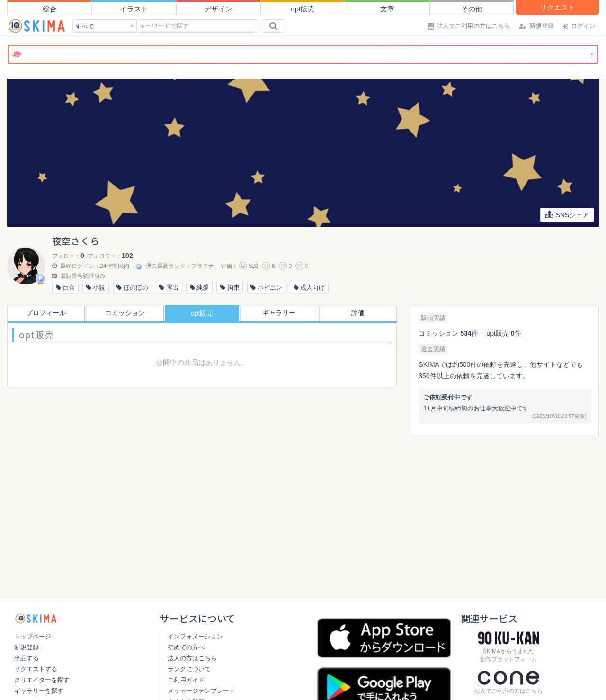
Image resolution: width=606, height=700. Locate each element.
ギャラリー (281, 313)
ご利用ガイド (186, 680)
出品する (27, 658)
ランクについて (189, 669)
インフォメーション (195, 636)
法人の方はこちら (192, 658)
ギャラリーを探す (39, 691)
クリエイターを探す (42, 680)
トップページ (33, 636)
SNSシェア (567, 215)
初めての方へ (186, 647)
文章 (387, 9)
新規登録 (27, 647)
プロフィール (44, 313)
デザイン (218, 9)
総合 (50, 9)
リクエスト (557, 7)
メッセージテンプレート (201, 691)
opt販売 (303, 9)
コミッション (123, 313)
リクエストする (36, 669)
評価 (360, 313)
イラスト (134, 9)
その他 (472, 9)
